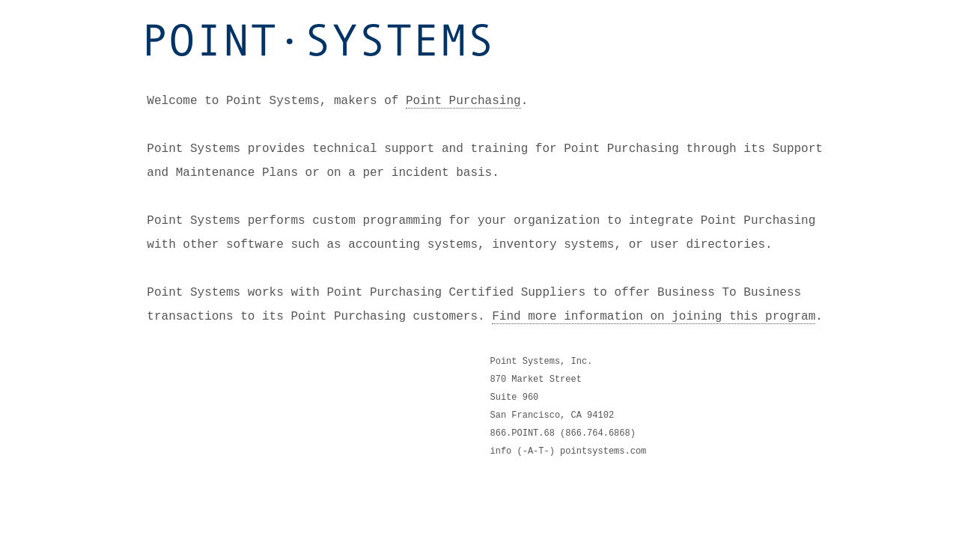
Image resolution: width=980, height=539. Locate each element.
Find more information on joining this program (654, 315)
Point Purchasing (463, 100)
